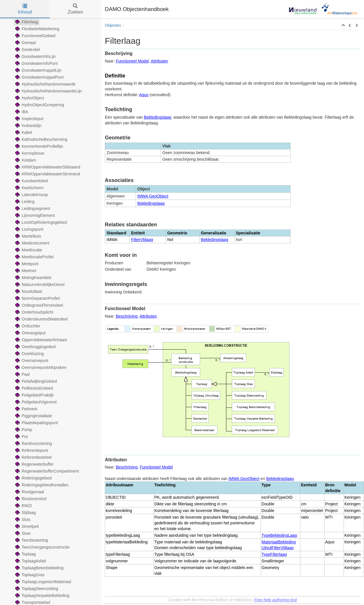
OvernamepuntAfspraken (40, 367)
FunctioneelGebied (35, 36)
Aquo (144, 95)
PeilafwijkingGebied (35, 381)
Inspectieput (29, 119)
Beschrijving (127, 316)
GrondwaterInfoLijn (35, 56)
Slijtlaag (25, 513)
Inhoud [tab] (25, 9)
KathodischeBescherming (41, 139)
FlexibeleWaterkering (37, 29)
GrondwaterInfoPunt (36, 63)
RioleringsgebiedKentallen (41, 485)
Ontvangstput (30, 333)
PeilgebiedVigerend (35, 402)
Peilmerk (26, 409)
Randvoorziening (33, 443)
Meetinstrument (32, 243)
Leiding (24, 202)
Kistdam (25, 160)
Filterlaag (26, 22)
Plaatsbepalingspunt (36, 423)
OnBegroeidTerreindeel (39, 305)
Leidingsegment (32, 208)
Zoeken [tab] (75, 9)
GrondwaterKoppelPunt (39, 77)
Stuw (22, 533)
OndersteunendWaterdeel (41, 319)
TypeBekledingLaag (279, 535)
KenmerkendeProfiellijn (39, 146)
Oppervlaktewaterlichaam (41, 340)
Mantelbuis (28, 236)
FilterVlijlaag (142, 240)
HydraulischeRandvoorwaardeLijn (48, 91)
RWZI (23, 506)
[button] (343, 26)
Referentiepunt (31, 450)
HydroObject (29, 98)
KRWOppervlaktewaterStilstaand (47, 167)
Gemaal (25, 43)
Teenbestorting (31, 540)
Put (21, 437)
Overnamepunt (31, 361)
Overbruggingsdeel (35, 347)
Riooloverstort (30, 499)
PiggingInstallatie (33, 416)
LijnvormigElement (34, 215)
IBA (21, 112)
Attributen (160, 61)
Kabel (23, 132)
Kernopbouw (29, 153)
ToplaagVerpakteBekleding (42, 595)
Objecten (113, 25)
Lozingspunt (29, 229)
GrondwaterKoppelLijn (38, 70)
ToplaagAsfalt (30, 561)
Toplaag (25, 554)
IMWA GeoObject (153, 196)
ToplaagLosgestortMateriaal (43, 582)
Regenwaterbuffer (34, 464)
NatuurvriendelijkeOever (39, 285)
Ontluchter (27, 326)
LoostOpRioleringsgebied (40, 222)
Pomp (23, 430)
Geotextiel (27, 50)
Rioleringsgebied (33, 478)
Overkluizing (29, 354)
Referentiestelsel (33, 457)
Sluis (22, 519)
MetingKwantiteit (33, 278)
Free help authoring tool (275, 600)
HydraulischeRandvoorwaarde (45, 84)
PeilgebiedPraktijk (34, 395)
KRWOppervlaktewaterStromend (47, 174)
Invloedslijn (28, 126)
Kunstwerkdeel (31, 181)
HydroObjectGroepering (39, 105)
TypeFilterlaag (274, 554)
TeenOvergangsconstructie (42, 547)
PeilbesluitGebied (34, 388)
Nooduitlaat (28, 291)
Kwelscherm (29, 188)
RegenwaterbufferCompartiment (47, 471)
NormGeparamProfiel (37, 298)
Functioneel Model (132, 61)
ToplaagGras (29, 575)
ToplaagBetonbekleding (39, 568)
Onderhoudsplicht (34, 312)
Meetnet (25, 271)
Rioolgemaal (29, 492)
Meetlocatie (28, 250)
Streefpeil (26, 526)
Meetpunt (26, 264)
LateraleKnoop (31, 195)
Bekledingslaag (157, 117)
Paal (22, 374)
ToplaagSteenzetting (36, 589)
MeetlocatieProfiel (34, 257)
